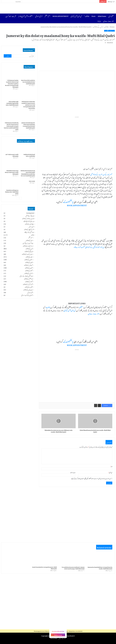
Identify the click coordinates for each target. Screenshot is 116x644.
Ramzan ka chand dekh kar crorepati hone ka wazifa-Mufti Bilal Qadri (100, 568)
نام (111, 467)
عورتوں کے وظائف (29, 274)
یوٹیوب (48, 307)
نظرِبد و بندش (30, 293)
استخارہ (81, 307)
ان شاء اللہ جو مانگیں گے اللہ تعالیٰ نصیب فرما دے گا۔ (89, 247)
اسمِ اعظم (48, 16)
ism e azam (32, 181)
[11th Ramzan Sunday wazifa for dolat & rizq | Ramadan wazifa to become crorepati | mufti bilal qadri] (11, 75)
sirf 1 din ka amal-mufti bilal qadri (12, 155)
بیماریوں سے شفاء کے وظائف (28, 219)
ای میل (110, 473)
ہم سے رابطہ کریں (11, 16)
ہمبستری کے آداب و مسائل (27, 296)
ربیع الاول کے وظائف (29, 224)
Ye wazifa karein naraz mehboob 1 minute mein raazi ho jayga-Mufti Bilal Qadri (73, 568)
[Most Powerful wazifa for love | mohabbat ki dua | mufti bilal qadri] (28, 75)
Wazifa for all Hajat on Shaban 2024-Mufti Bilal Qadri (12, 192)
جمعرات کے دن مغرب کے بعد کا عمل (101, 174)
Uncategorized (30, 213)
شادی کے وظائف (29, 263)
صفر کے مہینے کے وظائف (29, 230)
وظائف (87, 16)
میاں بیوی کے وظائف (28, 290)
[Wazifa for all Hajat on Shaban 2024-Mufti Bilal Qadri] (11, 185)
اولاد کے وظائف (29, 241)
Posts (94, 16)
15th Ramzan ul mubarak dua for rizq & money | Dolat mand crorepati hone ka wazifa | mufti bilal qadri (11, 126)
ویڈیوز (99, 21)
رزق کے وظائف (29, 257)
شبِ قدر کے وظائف (28, 265)
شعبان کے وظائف (29, 268)
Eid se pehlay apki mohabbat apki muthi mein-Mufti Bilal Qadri (12, 103)
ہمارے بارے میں (108, 21)
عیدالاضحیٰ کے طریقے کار (29, 233)
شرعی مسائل (39, 16)
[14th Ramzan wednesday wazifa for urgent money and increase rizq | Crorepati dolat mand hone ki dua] (28, 96)
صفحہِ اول (111, 16)
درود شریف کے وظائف (28, 246)
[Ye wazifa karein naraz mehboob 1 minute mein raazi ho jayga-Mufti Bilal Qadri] (72, 559)
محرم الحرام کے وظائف (28, 285)
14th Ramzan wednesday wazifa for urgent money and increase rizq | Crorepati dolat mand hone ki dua (28, 105)
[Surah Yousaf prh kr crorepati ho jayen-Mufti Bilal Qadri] (44, 559)
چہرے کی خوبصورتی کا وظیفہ (29, 222)
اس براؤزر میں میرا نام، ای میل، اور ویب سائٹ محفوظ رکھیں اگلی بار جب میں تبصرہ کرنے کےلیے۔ (91, 479)
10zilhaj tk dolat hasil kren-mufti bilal (29, 155)
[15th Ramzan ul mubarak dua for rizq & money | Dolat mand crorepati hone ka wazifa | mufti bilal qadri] (11, 117)
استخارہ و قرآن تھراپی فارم (26, 16)
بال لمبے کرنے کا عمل (30, 216)
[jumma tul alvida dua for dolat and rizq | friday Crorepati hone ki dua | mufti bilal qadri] (28, 117)
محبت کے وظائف (29, 282)
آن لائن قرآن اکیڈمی (76, 16)
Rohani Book (109, 42)
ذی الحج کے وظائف (29, 252)
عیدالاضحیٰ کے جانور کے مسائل (26, 276)
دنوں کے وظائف (98, 26)
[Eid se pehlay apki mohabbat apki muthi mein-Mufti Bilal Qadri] (11, 96)
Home (112, 26)
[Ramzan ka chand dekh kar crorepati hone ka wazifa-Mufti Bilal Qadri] (100, 559)
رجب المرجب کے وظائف (27, 254)
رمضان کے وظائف (29, 260)
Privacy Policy (54, 638)
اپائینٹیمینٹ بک (68, 202)
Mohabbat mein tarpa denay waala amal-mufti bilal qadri (12, 172)
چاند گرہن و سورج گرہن (28, 243)
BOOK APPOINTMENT (61, 16)
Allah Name (102, 16)
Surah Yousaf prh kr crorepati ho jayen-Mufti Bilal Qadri (44, 568)
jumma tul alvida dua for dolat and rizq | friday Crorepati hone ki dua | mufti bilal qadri (28, 125)
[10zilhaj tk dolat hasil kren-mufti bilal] (28, 149)
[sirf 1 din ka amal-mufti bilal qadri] (11, 149)
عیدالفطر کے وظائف (28, 279)
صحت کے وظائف (29, 271)
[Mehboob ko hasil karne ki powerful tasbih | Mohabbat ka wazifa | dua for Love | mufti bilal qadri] (28, 165)
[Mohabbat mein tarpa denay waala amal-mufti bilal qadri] (11, 165)
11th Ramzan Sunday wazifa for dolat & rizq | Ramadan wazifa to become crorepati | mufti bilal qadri (12, 84)
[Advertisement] (39, 8)
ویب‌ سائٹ (73, 473)
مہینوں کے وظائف (29, 287)
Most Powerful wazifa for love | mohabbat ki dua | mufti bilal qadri (28, 82)
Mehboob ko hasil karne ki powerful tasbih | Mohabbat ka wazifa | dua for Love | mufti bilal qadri (28, 173)
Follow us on (58, 635)
